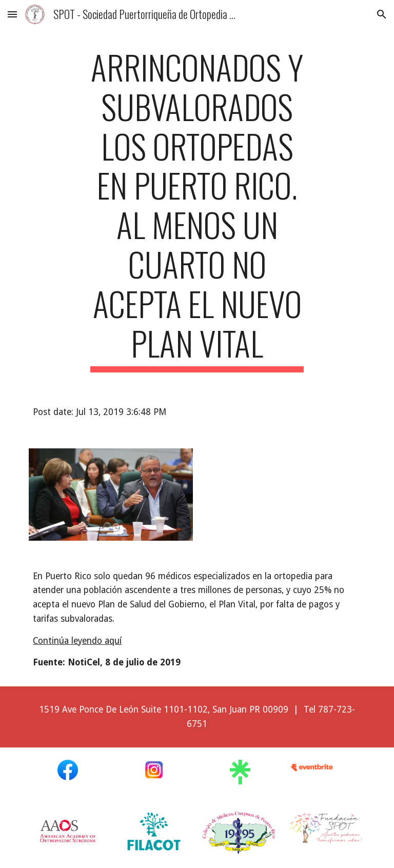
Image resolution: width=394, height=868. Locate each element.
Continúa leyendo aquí (77, 641)
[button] (12, 14)
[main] (197, 210)
